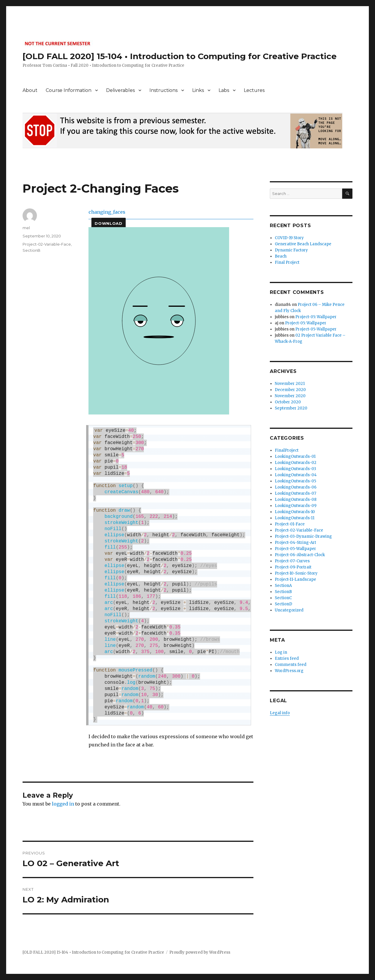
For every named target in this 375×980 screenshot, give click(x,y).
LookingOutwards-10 (295, 512)
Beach (281, 256)
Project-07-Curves (292, 561)
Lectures (254, 90)
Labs (224, 90)
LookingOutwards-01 (295, 456)
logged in (63, 804)
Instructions (163, 90)
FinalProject (287, 450)
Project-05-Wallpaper (316, 329)
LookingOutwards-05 (295, 481)
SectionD (283, 604)
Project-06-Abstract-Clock (300, 555)
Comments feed (291, 665)
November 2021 (290, 384)
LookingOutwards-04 (296, 475)
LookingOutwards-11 (295, 518)
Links (198, 90)
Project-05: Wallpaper (316, 317)
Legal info (280, 713)
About (30, 90)
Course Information (69, 90)
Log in (281, 652)
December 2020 (290, 390)
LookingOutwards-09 (296, 506)
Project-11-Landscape (295, 579)
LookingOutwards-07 (295, 493)
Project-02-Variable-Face (47, 244)
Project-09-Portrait (293, 567)
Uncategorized (289, 610)
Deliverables (120, 90)
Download (108, 223)
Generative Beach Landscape (303, 244)
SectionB (31, 250)
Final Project (287, 262)
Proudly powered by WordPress (200, 952)
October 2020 (288, 402)
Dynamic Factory (291, 250)
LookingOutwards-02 (296, 463)
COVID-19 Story (289, 238)
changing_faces (107, 212)
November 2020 (290, 396)
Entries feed (287, 658)
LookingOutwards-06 (296, 487)
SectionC (283, 598)
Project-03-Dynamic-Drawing (303, 536)
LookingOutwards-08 (296, 500)
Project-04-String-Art (295, 543)
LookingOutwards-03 (295, 469)
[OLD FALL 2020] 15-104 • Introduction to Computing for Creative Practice (180, 56)
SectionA (283, 586)
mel (26, 228)
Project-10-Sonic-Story (296, 573)
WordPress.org (289, 671)
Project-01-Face (290, 524)
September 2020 (291, 408)
